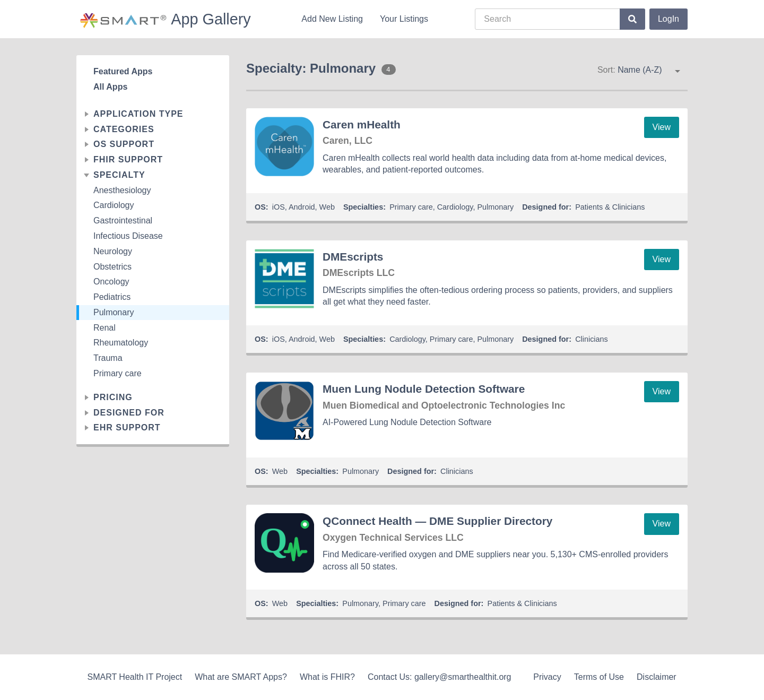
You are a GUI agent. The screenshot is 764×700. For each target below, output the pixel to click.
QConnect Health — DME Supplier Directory (437, 521)
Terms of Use (599, 677)
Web (327, 207)
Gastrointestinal (123, 221)
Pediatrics (112, 297)
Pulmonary (114, 312)
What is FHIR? (327, 677)
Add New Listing (332, 19)
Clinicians (592, 339)
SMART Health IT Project (134, 677)
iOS (279, 207)
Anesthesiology (122, 190)
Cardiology (114, 205)
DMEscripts (353, 257)
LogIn (668, 19)
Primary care (118, 373)
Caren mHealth (362, 124)
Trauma (108, 358)
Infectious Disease (128, 236)
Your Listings (404, 19)
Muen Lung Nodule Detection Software (424, 389)
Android (302, 207)
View (662, 127)
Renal (105, 328)
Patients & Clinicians (610, 207)
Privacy (547, 677)
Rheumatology (121, 343)
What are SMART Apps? (241, 677)
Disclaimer (657, 677)
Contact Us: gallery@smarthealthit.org (440, 677)
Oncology (111, 282)
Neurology (113, 251)
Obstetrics (112, 267)
